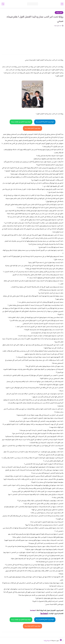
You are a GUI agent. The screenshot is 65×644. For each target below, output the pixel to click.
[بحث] (3, 4)
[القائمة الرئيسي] (62, 4)
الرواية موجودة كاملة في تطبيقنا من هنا (32, 128)
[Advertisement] (32, 39)
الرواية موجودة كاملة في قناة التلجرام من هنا (45, 122)
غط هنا (32, 611)
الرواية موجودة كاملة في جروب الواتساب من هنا (21, 122)
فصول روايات (59, 13)
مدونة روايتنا (47, 641)
